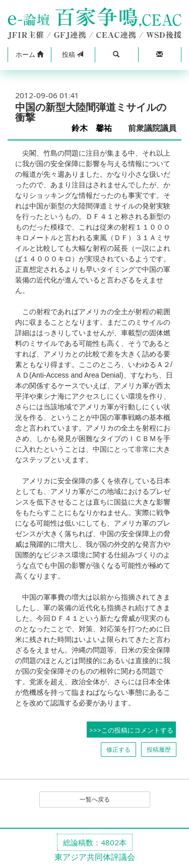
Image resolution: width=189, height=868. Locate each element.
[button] (29, 55)
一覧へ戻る (95, 799)
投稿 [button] (73, 54)
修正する (118, 749)
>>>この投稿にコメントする (131, 730)
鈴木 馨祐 (96, 128)
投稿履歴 (159, 749)
